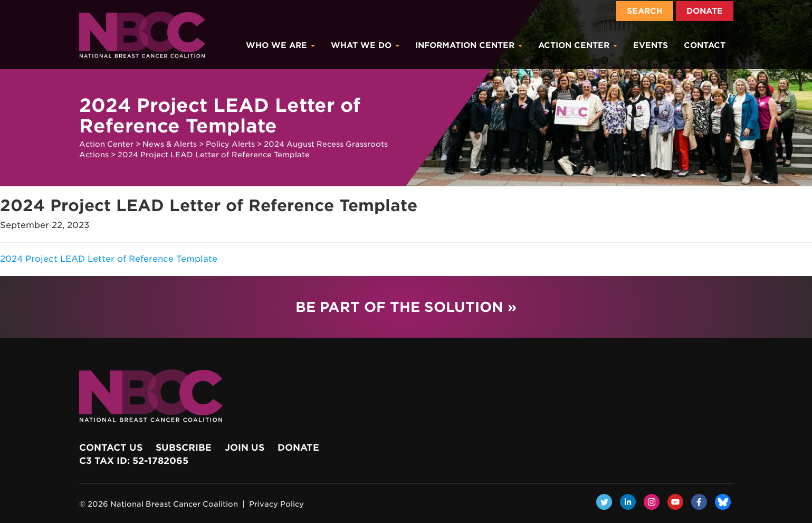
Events (651, 45)
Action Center (578, 45)
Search (645, 11)
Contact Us (111, 448)
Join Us (245, 448)
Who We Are (280, 45)
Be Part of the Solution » (406, 307)
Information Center (469, 45)
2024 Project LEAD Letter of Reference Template (109, 259)
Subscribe (184, 448)
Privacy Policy (276, 504)
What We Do (365, 45)
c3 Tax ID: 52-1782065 (134, 461)
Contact (705, 45)
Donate (705, 11)
